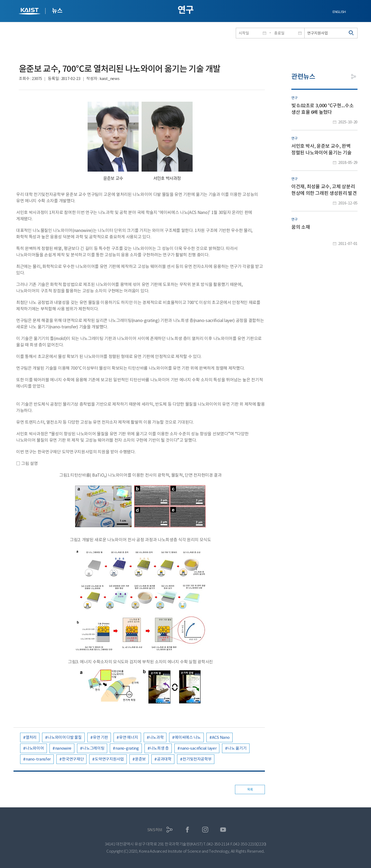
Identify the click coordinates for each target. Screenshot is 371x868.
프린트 (342, 77)
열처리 (31, 737)
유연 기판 (101, 737)
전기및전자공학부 (197, 759)
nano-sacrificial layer (198, 748)
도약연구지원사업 (109, 759)
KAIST (30, 12)
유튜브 (223, 830)
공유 (354, 77)
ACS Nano (221, 737)
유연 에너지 (128, 737)
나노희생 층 (159, 748)
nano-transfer (38, 759)
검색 (351, 33)
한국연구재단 (73, 759)
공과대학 (164, 759)
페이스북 (187, 830)
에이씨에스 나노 (188, 737)
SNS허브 (155, 830)
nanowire (63, 748)
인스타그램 (205, 830)
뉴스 (57, 11)
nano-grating (127, 748)
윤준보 (140, 759)
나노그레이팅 (93, 748)
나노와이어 (35, 748)
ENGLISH (339, 12)
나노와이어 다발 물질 (65, 737)
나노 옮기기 (237, 748)
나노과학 (157, 737)
